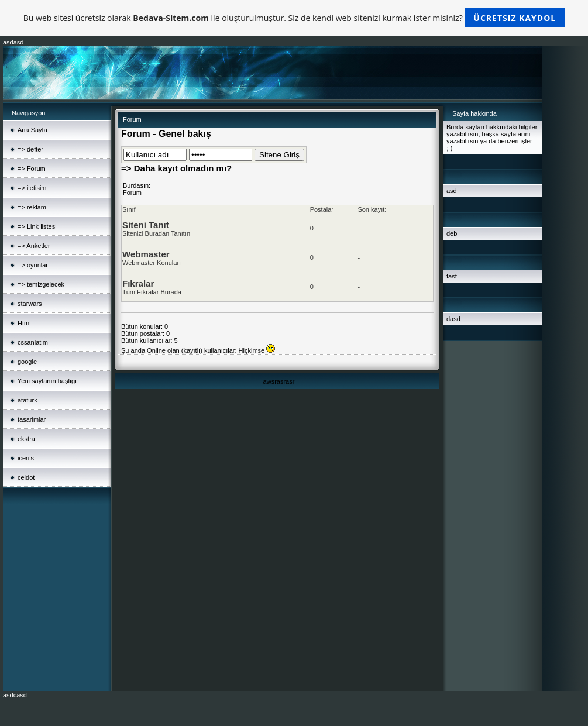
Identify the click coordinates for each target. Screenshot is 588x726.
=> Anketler (34, 246)
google (27, 362)
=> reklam (32, 207)
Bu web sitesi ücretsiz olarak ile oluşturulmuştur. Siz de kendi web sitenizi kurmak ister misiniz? (294, 18)
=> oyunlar (33, 265)
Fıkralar (138, 283)
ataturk (27, 400)
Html (24, 323)
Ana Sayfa (32, 130)
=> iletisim (32, 188)
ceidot (26, 477)
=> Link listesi (37, 226)
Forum (132, 192)
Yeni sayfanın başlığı (47, 381)
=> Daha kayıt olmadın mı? (176, 168)
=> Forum (32, 168)
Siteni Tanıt (146, 225)
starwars (30, 304)
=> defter (30, 149)
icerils (26, 458)
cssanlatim (33, 342)
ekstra (26, 439)
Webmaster (146, 254)
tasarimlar (32, 419)
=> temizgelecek (41, 284)
